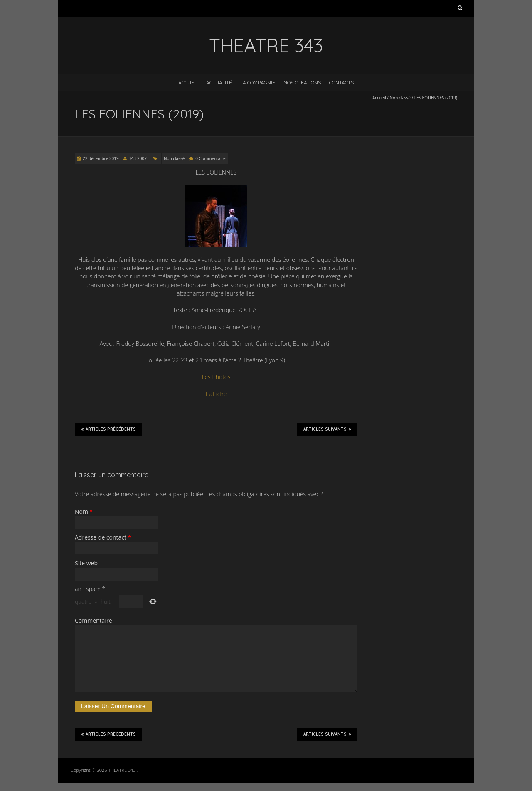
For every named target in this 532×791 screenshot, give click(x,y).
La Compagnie (258, 83)
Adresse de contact (103, 537)
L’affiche (216, 394)
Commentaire (94, 620)
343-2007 (138, 158)
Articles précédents (108, 429)
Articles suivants (327, 429)
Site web (86, 563)
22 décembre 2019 (101, 158)
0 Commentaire (210, 158)
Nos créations (302, 83)
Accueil (188, 83)
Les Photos (216, 377)
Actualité (219, 83)
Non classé (400, 98)
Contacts (341, 83)
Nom (84, 511)
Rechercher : (460, 10)
